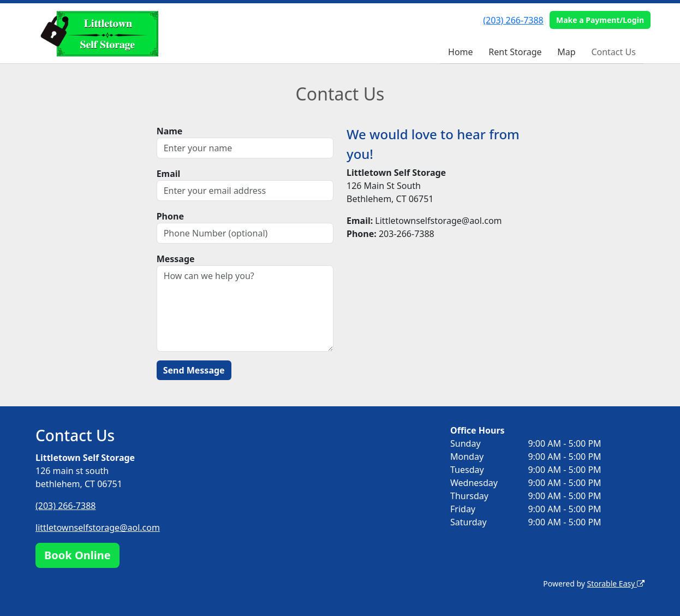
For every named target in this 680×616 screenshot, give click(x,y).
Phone (170, 216)
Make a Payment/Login (600, 20)
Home (461, 52)
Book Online (77, 555)
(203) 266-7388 (513, 20)
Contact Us (613, 52)
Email (169, 174)
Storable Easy (616, 584)
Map (566, 52)
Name (170, 131)
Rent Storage (515, 52)
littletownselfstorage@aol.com (98, 528)
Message (176, 259)
